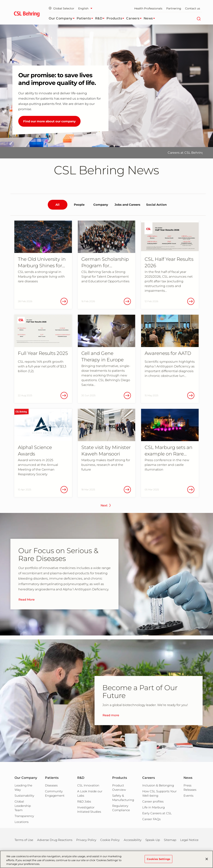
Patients (86, 18)
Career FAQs (151, 819)
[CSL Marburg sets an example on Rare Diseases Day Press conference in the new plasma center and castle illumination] (170, 453)
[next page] (106, 506)
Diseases (51, 785)
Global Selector (62, 8)
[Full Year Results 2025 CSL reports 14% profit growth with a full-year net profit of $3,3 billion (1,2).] (43, 359)
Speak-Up (153, 840)
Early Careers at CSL (157, 813)
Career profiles (153, 801)
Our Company (63, 18)
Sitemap (170, 840)
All (57, 205)
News (150, 18)
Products (116, 18)
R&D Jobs (84, 801)
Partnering (174, 8)
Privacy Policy (86, 840)
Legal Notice (189, 840)
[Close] (207, 859)
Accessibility (133, 840)
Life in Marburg (153, 807)
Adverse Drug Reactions (55, 840)
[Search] (199, 18)
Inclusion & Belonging (158, 785)
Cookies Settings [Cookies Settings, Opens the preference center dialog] (158, 859)
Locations (22, 822)
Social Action (156, 205)
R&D (101, 18)
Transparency (24, 816)
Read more (111, 715)
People (79, 205)
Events (188, 796)
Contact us (193, 8)
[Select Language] (86, 8)
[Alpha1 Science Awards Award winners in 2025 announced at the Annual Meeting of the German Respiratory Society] (43, 453)
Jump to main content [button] (0, 0)
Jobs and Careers (127, 205)
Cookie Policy (110, 840)
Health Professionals (148, 8)
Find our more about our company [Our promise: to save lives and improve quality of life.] (49, 121)
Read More (27, 599)
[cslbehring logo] (27, 15)
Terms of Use (24, 840)
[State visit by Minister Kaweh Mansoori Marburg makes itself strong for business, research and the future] (107, 453)
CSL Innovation (88, 785)
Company (101, 205)
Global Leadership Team (23, 806)
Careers (135, 18)
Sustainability (24, 796)
